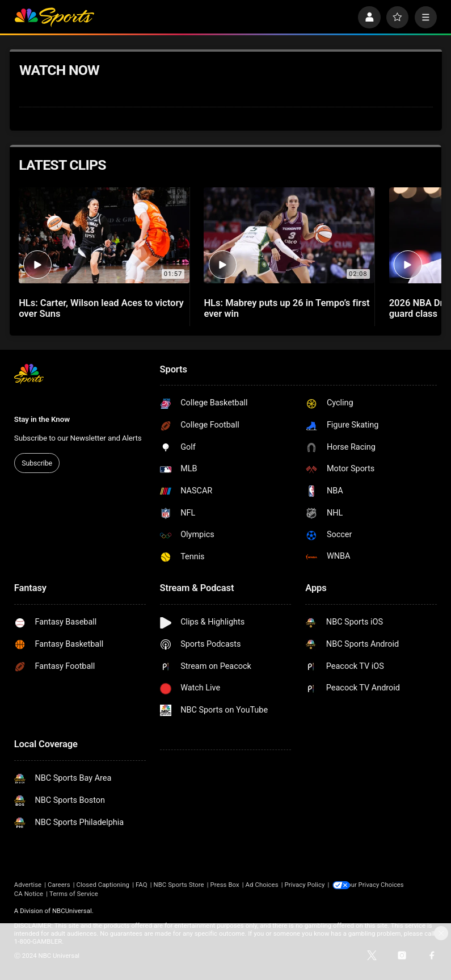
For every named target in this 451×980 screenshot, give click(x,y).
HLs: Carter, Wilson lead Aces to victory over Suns (101, 308)
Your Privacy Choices (382, 885)
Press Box (225, 885)
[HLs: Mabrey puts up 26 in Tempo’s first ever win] (289, 235)
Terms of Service (74, 893)
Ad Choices (262, 885)
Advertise (28, 885)
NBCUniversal (72, 910)
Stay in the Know (42, 419)
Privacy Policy (305, 885)
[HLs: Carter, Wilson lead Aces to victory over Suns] (104, 235)
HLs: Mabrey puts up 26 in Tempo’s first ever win (286, 308)
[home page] (54, 17)
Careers (59, 885)
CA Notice (29, 893)
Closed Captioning (103, 885)
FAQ (142, 885)
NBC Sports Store (178, 885)
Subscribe (37, 463)
